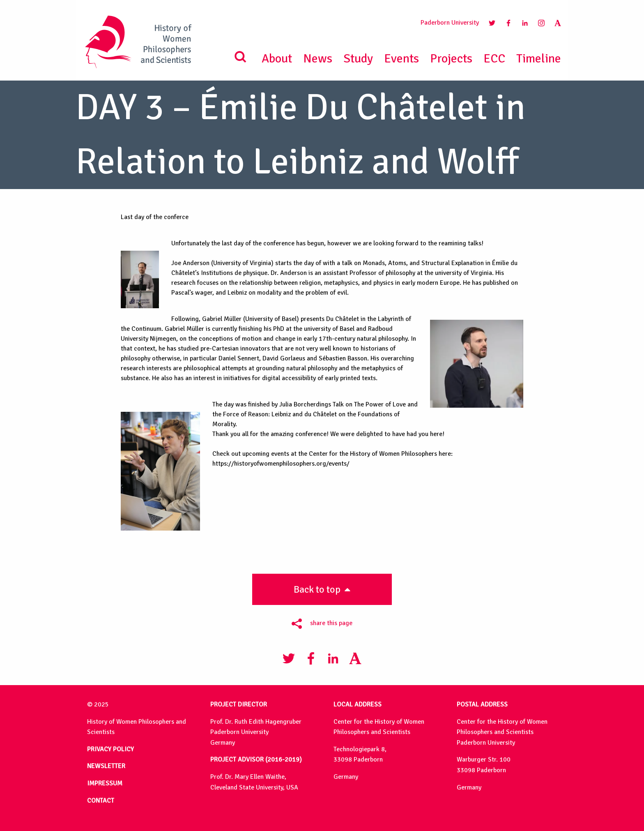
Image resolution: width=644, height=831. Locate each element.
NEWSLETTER (106, 766)
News (318, 59)
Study (358, 59)
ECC (494, 59)
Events (401, 59)
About (277, 59)
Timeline (539, 59)
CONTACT (101, 801)
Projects (451, 59)
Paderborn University (450, 23)
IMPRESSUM (105, 783)
